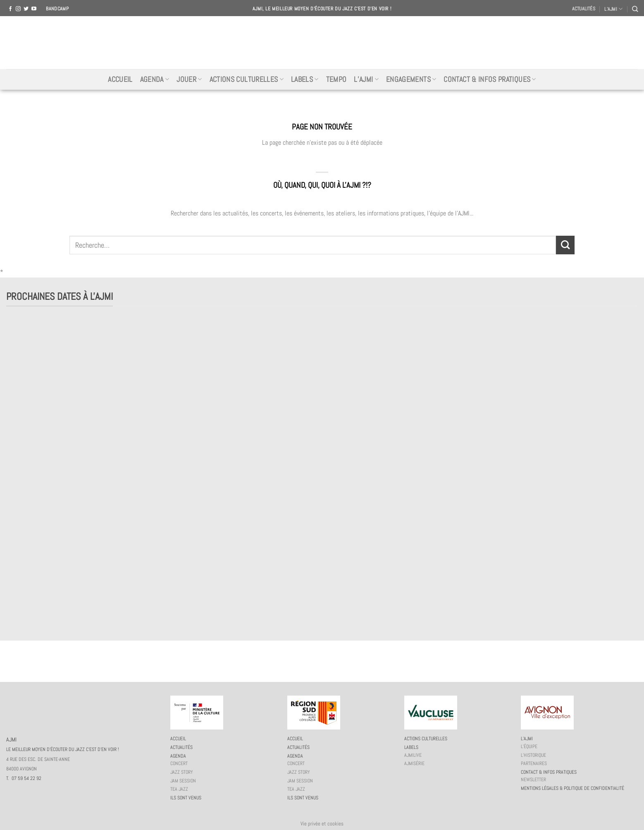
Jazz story (182, 772)
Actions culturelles (247, 79)
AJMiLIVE (413, 755)
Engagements (411, 79)
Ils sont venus (186, 798)
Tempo (336, 79)
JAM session (183, 781)
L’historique (533, 755)
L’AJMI (613, 9)
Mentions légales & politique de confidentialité (572, 788)
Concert (179, 763)
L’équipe (529, 746)
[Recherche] (635, 9)
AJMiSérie (414, 763)
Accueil (120, 79)
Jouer (189, 79)
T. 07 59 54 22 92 (24, 778)
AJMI (322, 43)
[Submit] (565, 245)
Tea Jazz (179, 789)
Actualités (584, 9)
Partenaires (534, 763)
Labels (305, 79)
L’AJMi (366, 79)
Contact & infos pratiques (490, 79)
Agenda (155, 79)
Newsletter (533, 780)
